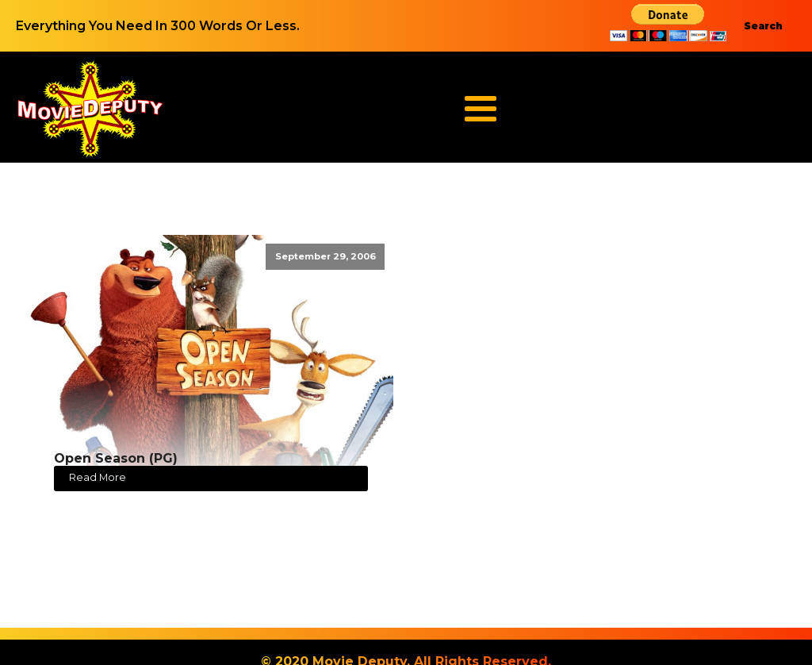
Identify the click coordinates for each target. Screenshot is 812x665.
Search (763, 26)
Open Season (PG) (116, 458)
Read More (98, 477)
